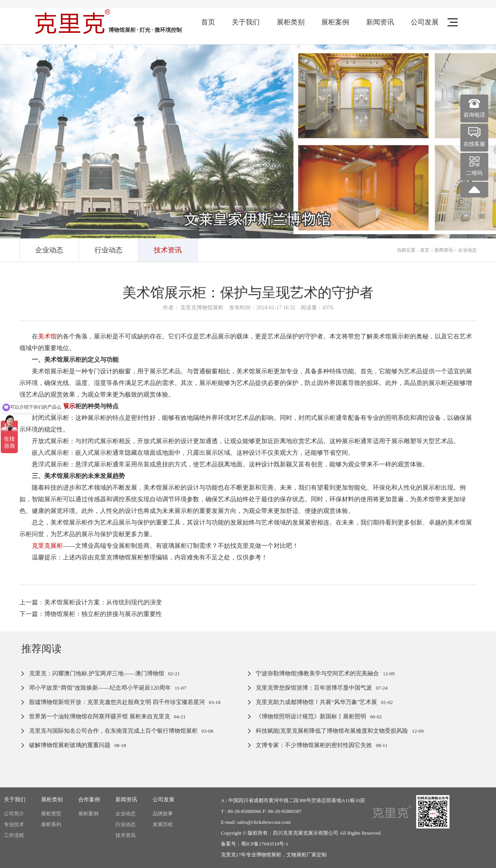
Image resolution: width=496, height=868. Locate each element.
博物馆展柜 (269, 855)
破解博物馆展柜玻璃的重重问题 (70, 745)
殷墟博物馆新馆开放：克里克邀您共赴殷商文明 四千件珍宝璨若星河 (117, 702)
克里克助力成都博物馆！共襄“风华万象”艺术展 (316, 702)
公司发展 (425, 22)
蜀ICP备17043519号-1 (265, 844)
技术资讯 (168, 250)
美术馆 (47, 336)
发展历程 (163, 824)
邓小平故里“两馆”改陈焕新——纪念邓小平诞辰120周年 (100, 688)
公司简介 (14, 814)
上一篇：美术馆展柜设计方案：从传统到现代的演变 (91, 602)
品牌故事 (163, 814)
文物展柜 (296, 855)
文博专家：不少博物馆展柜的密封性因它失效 (314, 745)
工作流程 (14, 835)
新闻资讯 (380, 22)
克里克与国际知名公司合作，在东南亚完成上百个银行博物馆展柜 (113, 731)
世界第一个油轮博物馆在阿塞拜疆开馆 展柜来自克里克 (100, 716)
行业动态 (108, 250)
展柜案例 (335, 22)
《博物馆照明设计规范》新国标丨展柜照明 (311, 716)
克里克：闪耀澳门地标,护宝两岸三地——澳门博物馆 (97, 673)
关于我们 (246, 22)
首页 (208, 22)
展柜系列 (51, 824)
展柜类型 (51, 814)
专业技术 (14, 824)
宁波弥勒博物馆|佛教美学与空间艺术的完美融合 (317, 673)
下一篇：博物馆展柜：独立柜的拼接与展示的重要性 (91, 614)
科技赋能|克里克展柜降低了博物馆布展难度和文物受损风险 (332, 731)
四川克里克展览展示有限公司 (306, 833)
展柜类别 (291, 22)
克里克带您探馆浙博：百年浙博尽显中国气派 (314, 688)
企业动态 (49, 250)
